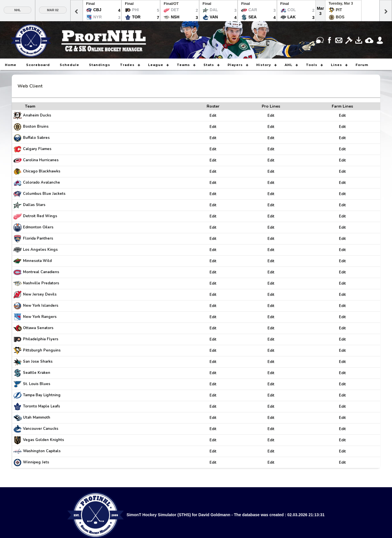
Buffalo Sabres (36, 138)
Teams (183, 65)
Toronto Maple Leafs (41, 406)
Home (11, 65)
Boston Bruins (36, 127)
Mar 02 (53, 10)
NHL (18, 10)
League (156, 65)
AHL (289, 65)
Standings (100, 65)
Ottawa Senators (38, 328)
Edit (213, 116)
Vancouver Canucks (41, 429)
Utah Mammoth (37, 417)
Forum (362, 65)
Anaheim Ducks (37, 115)
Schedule (69, 65)
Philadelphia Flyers (41, 339)
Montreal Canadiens (41, 272)
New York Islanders (41, 306)
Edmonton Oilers (38, 227)
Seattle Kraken (37, 373)
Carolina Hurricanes (41, 160)
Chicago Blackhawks (42, 171)
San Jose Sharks (38, 362)
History (264, 65)
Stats (209, 65)
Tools (312, 65)
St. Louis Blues (37, 384)
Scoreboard (38, 65)
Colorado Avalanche (41, 182)
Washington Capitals (42, 451)
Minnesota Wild (37, 261)
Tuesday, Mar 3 (341, 3)
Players (235, 65)
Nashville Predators (41, 283)
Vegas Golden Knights (43, 440)
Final (90, 4)
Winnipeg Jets (36, 462)
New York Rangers (40, 317)
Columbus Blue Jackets (44, 194)
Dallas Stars (34, 205)
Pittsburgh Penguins (42, 350)
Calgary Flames (37, 149)
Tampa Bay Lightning (42, 395)
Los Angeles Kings (40, 250)
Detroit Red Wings (40, 216)
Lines (336, 65)
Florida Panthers (38, 238)
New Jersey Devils (40, 294)
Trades (127, 65)
